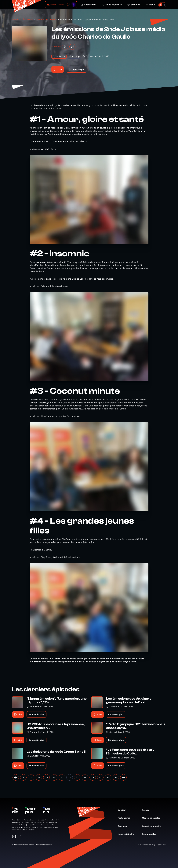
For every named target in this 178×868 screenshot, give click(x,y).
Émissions (28, 20)
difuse (164, 845)
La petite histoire (153, 826)
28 (85, 777)
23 (46, 777)
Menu (150, 5)
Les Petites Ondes (46, 20)
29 (93, 777)
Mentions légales (153, 818)
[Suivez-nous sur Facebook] (14, 837)
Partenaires (125, 818)
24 (54, 777)
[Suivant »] (123, 777)
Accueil (16, 20)
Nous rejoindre (112, 5)
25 (62, 777)
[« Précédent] (16, 777)
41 (116, 777)
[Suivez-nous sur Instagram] (20, 837)
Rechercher (89, 5)
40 (108, 777)
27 (77, 777)
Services (134, 5)
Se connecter (151, 834)
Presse (147, 810)
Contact (123, 810)
